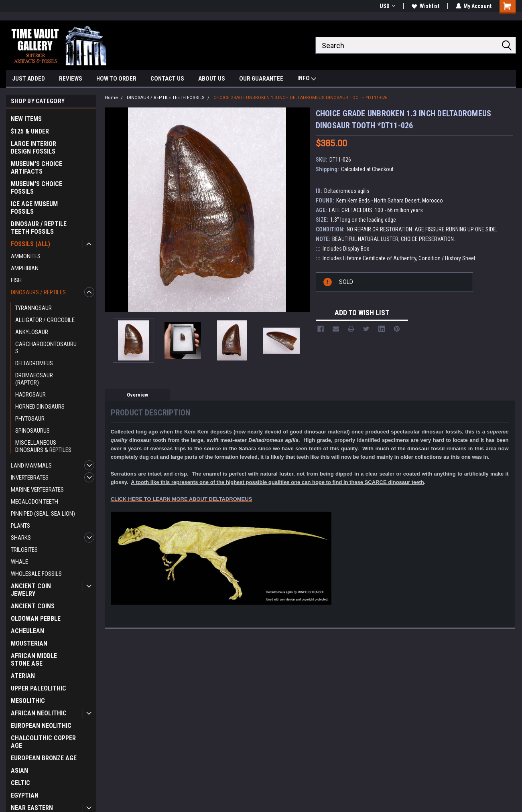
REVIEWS (71, 79)
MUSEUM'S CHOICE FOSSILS (37, 188)
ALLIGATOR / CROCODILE (45, 320)
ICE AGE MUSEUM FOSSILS (34, 208)
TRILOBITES (24, 550)
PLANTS (20, 526)
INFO (307, 79)
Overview (137, 395)
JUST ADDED (28, 79)
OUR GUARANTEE (261, 79)
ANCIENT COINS (33, 606)
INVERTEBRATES (30, 478)
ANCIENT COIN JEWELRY (31, 590)
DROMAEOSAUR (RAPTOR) (34, 379)
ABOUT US (212, 79)
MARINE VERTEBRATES (37, 490)
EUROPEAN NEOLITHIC (41, 726)
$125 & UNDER (30, 131)
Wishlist (425, 6)
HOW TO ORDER (116, 79)
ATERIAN (23, 676)
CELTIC (20, 783)
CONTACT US (167, 79)
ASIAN (19, 770)
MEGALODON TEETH (35, 502)
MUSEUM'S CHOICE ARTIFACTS (37, 168)
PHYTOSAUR (30, 419)
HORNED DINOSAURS (40, 407)
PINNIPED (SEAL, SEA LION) (43, 514)
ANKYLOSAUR (32, 332)
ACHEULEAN (27, 631)
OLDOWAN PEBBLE (36, 619)
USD (387, 6)
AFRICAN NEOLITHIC (39, 713)
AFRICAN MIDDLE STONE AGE (34, 660)
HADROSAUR (30, 395)
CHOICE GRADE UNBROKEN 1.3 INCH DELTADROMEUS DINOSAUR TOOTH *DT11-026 (300, 98)
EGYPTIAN (25, 795)
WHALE (19, 562)
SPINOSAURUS (32, 431)
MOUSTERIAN (29, 643)
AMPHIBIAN (25, 268)
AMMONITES (26, 256)
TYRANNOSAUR (34, 308)
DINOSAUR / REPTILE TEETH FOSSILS (39, 228)
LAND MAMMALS (31, 466)
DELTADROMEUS (34, 363)
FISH (16, 280)
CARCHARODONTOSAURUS (46, 348)
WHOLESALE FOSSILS (36, 574)
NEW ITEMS (26, 119)
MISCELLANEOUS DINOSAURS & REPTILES (43, 446)
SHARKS (21, 538)
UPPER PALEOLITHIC (39, 688)
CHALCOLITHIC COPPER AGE (43, 742)
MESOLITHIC (28, 701)
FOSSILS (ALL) (30, 244)
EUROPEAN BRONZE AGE (44, 758)
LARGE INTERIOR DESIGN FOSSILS (34, 148)
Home (111, 98)
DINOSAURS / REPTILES (38, 292)
